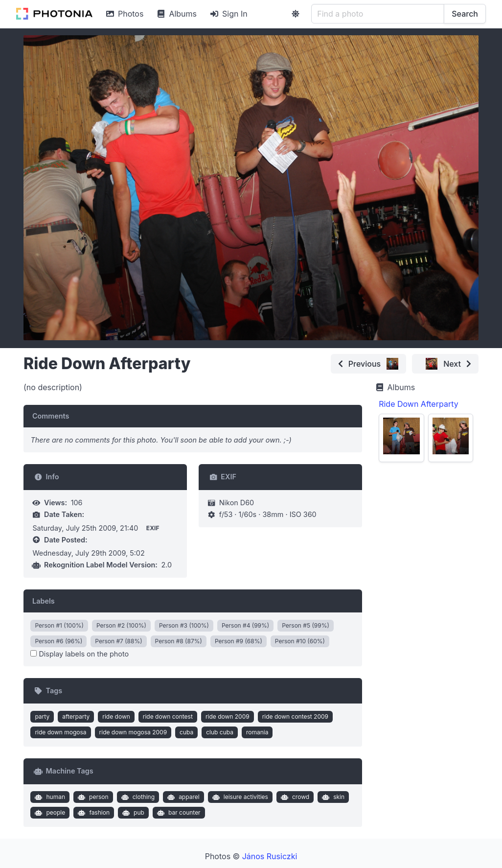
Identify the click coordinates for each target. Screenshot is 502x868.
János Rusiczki (270, 856)
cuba (186, 732)
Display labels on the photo (80, 654)
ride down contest (168, 716)
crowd (294, 797)
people (49, 813)
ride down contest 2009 (295, 716)
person (92, 797)
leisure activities (239, 797)
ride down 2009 (228, 716)
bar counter (177, 813)
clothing (137, 797)
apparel (183, 797)
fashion (93, 813)
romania (257, 732)
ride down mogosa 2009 (133, 732)
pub (132, 813)
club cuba (220, 732)
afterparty (76, 716)
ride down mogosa (60, 732)
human (49, 797)
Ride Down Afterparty (419, 404)
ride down (116, 716)
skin (332, 797)
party (42, 716)
